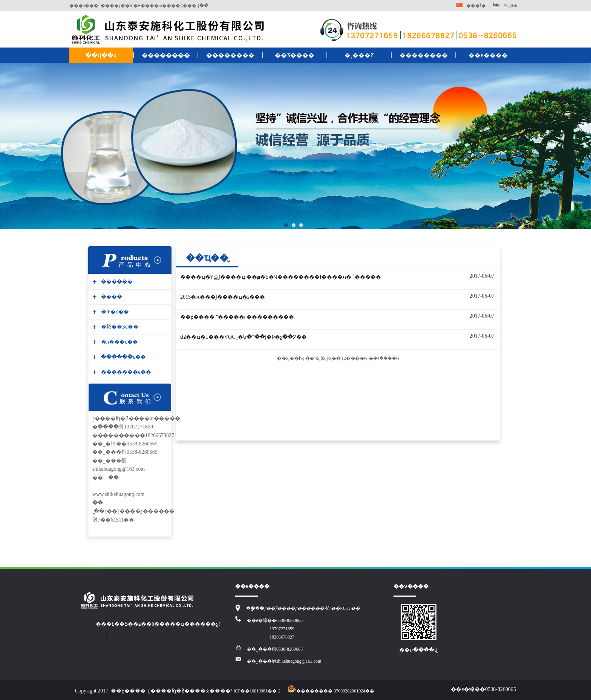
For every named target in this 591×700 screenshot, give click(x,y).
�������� (166, 55)
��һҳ (297, 358)
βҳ (323, 358)
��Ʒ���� (295, 55)
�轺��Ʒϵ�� (119, 327)
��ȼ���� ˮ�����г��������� (237, 317)
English (505, 6)
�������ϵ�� (125, 372)
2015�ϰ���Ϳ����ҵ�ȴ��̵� (223, 297)
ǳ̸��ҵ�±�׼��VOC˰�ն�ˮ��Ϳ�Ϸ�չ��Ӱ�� (243, 337)
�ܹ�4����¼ (384, 358)
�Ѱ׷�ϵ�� (114, 312)
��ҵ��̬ (207, 258)
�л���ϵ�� (119, 342)
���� (111, 297)
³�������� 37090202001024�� (331, 691)
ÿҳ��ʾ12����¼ (347, 358)
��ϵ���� (488, 55)
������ (116, 282)
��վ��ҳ (101, 55)
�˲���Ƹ (359, 55)
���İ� (471, 6)
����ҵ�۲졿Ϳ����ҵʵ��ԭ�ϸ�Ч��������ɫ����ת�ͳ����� (281, 277)
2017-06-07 (482, 276)
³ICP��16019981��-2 (256, 691)
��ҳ (283, 358)
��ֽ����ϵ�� (122, 357)
